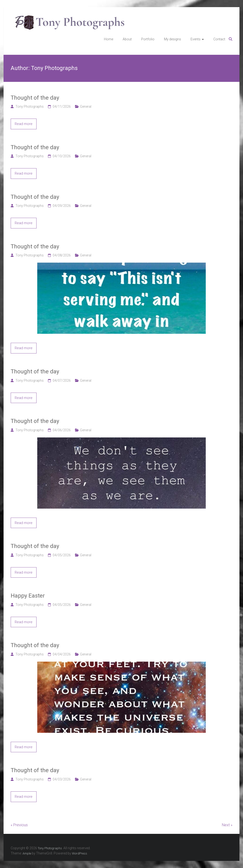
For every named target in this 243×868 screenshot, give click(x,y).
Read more (24, 124)
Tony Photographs (30, 107)
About (127, 39)
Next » (227, 825)
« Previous (19, 825)
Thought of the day (35, 98)
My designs (173, 39)
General (86, 107)
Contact (219, 39)
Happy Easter (28, 596)
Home (109, 39)
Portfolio (148, 39)
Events (196, 39)
